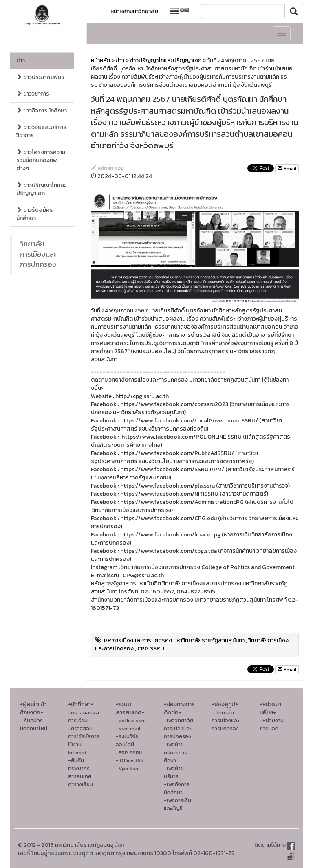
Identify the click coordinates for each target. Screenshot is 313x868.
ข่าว (21, 60)
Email (287, 169)
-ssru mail (128, 728)
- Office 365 (130, 760)
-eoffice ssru (131, 720)
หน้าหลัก (100, 60)
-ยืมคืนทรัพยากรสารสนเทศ (80, 768)
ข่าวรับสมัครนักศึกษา (35, 214)
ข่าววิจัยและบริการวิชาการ (41, 131)
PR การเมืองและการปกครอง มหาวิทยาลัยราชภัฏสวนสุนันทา (174, 641)
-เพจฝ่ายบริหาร (174, 772)
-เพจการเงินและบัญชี (177, 804)
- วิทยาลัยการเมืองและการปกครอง (225, 721)
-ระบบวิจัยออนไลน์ (127, 740)
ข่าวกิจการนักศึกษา (42, 111)
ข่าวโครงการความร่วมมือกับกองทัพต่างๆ (41, 160)
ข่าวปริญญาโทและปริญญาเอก (41, 189)
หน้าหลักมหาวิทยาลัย (134, 11)
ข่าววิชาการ (33, 94)
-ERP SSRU (129, 753)
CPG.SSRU (151, 649)
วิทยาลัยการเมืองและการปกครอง (38, 254)
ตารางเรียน (80, 784)
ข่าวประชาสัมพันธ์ (40, 77)
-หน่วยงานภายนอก (272, 724)
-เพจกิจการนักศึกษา (177, 788)
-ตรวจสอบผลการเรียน (84, 717)
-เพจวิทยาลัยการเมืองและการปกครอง (179, 728)
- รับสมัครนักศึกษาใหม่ (34, 724)
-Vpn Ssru (128, 768)
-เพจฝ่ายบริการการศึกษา (175, 752)
